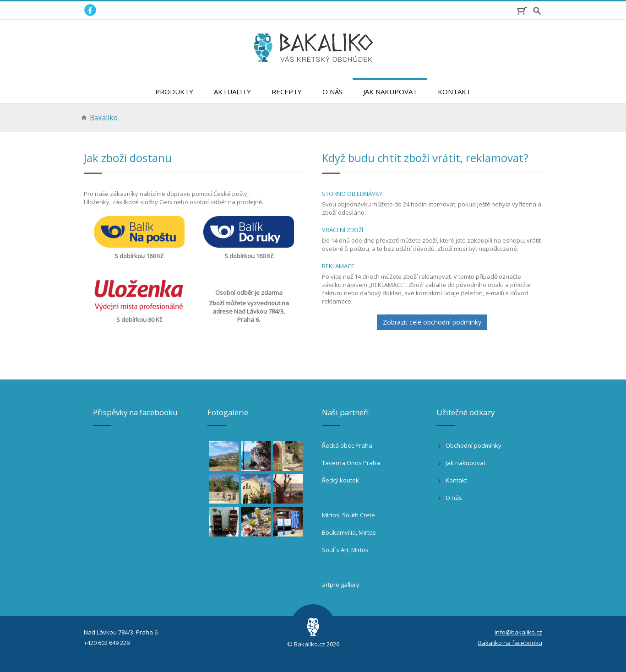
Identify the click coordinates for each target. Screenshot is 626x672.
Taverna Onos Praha (351, 463)
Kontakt (454, 92)
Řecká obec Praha (347, 445)
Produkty (174, 92)
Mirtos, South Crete (348, 515)
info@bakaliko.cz (518, 632)
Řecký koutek (340, 480)
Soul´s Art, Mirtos (345, 550)
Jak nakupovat (390, 92)
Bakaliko (104, 118)
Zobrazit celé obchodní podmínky (432, 322)
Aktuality (232, 92)
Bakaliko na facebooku (510, 643)
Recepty (287, 92)
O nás (332, 92)
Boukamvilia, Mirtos (349, 532)
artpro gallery (341, 585)
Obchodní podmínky (474, 445)
